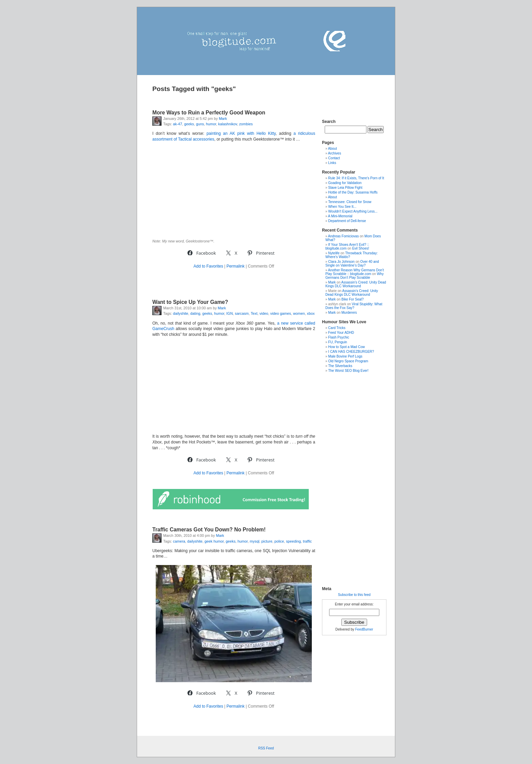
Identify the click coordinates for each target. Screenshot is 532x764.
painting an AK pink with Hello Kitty (241, 133)
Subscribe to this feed (354, 595)
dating (195, 313)
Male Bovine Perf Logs (345, 356)
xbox (311, 313)
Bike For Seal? (353, 299)
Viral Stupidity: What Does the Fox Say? (354, 306)
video (264, 313)
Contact (334, 158)
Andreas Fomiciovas (344, 236)
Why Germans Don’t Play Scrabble (355, 276)
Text (254, 313)
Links (332, 163)
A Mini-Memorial (340, 216)
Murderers (349, 313)
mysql (254, 541)
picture (267, 541)
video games (281, 313)
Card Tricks (337, 328)
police (279, 541)
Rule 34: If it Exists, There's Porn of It (356, 178)
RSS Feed (266, 748)
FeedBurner (364, 629)
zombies (246, 124)
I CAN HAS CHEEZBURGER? (351, 352)
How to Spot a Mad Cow (346, 347)
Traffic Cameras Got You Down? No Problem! (209, 530)
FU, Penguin (338, 342)
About (332, 149)
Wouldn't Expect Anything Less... (353, 211)
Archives (335, 153)
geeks (189, 124)
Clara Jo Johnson (341, 262)
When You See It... (342, 207)
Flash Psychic (339, 337)
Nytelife (334, 253)
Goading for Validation (345, 183)
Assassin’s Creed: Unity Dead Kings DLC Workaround (356, 284)
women (299, 313)
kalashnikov (228, 124)
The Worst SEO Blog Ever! (348, 371)
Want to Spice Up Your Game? (190, 302)
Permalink (235, 266)
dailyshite (181, 313)
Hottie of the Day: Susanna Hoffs (353, 192)
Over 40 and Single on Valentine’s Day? (352, 263)
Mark (223, 119)
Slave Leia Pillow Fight (345, 188)
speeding (293, 541)
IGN (230, 313)
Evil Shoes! (361, 248)
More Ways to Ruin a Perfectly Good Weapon (209, 113)
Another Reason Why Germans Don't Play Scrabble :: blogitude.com (355, 272)
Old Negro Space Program (348, 361)
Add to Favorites (208, 266)
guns (200, 124)
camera (179, 541)
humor (211, 124)
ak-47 (178, 124)
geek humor (214, 541)
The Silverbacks (340, 366)
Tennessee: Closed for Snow (350, 202)
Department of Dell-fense (347, 221)
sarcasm (242, 313)
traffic (307, 541)
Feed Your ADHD (341, 333)
